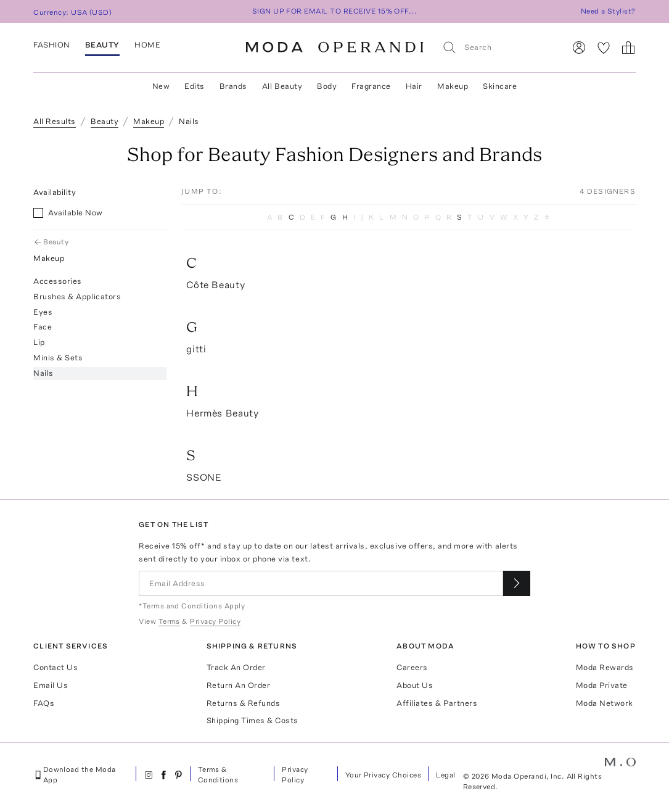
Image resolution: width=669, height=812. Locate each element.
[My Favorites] (604, 48)
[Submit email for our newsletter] (517, 583)
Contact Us (55, 667)
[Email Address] (321, 583)
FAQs (44, 703)
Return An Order (239, 685)
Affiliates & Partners (437, 703)
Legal (445, 775)
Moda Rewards (605, 667)
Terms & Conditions (218, 775)
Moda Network (605, 703)
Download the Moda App (75, 775)
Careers (412, 667)
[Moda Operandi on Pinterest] (178, 775)
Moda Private (602, 685)
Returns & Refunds (244, 703)
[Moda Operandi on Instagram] (149, 775)
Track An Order (236, 667)
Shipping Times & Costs (252, 720)
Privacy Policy (295, 775)
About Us (415, 685)
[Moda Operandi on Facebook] (163, 775)
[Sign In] (579, 48)
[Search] (498, 47)
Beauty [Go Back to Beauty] (52, 242)
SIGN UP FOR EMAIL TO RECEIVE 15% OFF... (335, 11)
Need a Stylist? (608, 11)
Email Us (51, 685)
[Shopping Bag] (628, 48)
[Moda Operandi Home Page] (335, 48)
